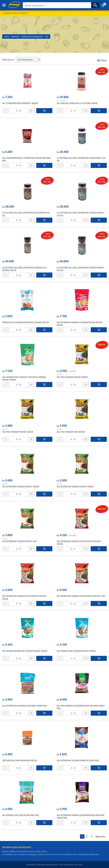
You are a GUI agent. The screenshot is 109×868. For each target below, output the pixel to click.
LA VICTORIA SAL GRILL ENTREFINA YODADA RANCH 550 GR (81, 214)
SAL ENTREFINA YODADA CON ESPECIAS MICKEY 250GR (24, 597)
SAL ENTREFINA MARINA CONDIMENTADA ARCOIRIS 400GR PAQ (81, 817)
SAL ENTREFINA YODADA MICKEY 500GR (21, 487)
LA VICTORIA (61, 101)
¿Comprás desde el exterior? (15, 13)
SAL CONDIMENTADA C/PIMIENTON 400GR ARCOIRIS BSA (26, 159)
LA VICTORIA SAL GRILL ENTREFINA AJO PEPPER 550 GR (26, 214)
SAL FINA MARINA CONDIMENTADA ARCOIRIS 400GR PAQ (81, 707)
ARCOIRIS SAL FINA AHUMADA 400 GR (20, 760)
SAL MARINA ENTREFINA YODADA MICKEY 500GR (25, 651)
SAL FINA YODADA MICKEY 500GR (72, 377)
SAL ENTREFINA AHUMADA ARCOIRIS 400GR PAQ (25, 706)
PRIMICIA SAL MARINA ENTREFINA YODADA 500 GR (26, 322)
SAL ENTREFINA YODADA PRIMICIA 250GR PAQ (78, 760)
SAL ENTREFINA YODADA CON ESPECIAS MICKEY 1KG (81, 596)
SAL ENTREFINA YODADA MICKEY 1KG (19, 541)
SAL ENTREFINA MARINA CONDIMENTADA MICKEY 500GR (80, 324)
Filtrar (104, 60)
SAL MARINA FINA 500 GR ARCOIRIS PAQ (21, 815)
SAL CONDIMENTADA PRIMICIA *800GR (20, 103)
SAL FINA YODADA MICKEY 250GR (18, 432)
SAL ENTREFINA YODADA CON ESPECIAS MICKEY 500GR (79, 543)
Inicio (7, 36)
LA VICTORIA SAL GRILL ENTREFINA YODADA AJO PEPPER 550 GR (24, 269)
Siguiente (100, 836)
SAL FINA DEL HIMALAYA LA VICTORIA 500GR (77, 103)
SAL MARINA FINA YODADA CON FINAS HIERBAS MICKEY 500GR (24, 378)
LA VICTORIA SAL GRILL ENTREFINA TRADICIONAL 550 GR (81, 159)
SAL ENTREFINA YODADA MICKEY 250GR (75, 487)
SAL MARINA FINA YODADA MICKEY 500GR (76, 651)
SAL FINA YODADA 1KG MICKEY (71, 432)
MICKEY (60, 375)
